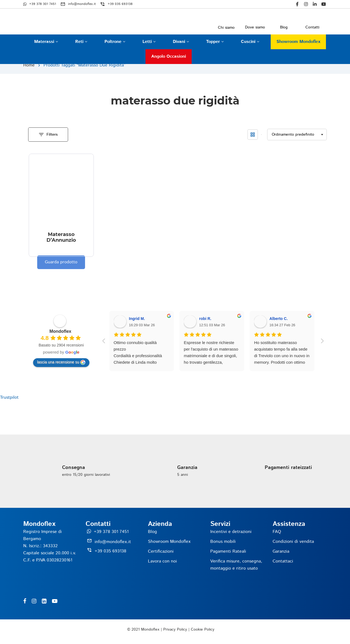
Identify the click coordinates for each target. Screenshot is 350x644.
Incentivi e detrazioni (231, 532)
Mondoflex (60, 331)
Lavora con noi (162, 561)
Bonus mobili (223, 542)
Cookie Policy (203, 630)
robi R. (205, 319)
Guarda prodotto (61, 262)
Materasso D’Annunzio (61, 237)
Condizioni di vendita (293, 542)
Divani (181, 42)
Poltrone (115, 42)
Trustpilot (9, 397)
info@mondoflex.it (113, 542)
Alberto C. (278, 319)
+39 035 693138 (110, 551)
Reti (81, 42)
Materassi (46, 42)
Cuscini (250, 42)
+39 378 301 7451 (111, 532)
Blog (152, 532)
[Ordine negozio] (297, 135)
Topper (215, 42)
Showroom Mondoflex (298, 42)
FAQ (277, 532)
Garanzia (281, 551)
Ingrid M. (137, 319)
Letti (149, 42)
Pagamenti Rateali (228, 551)
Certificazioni (161, 551)
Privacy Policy (175, 630)
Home (29, 65)
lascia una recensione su (61, 362)
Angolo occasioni (169, 56)
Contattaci (283, 561)
